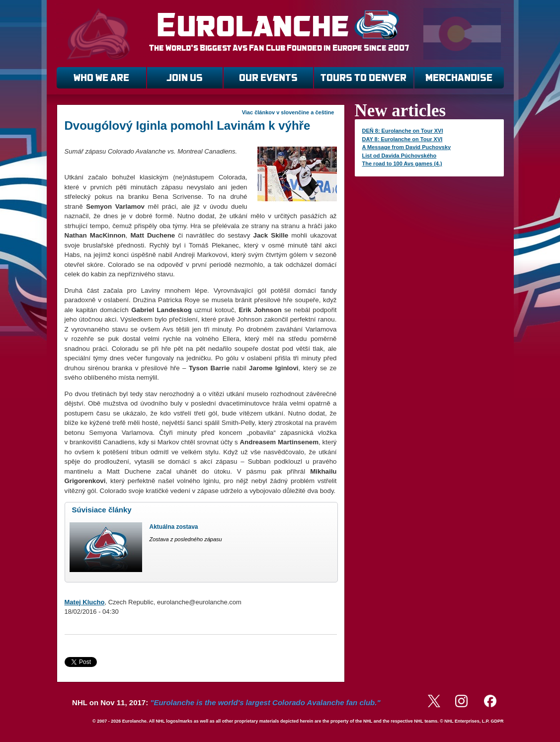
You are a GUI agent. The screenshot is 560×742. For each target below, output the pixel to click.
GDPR (497, 721)
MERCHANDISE (459, 78)
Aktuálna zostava (174, 527)
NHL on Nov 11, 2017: (226, 702)
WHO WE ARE (101, 78)
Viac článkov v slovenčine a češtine (288, 112)
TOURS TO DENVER (363, 78)
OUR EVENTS (268, 78)
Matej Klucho (85, 602)
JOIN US (185, 78)
